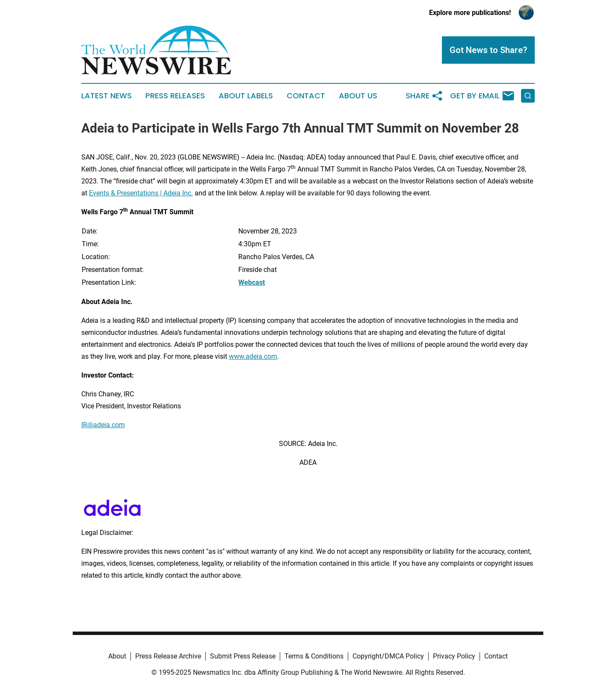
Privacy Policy (454, 656)
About (117, 656)
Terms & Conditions (314, 656)
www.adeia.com (253, 356)
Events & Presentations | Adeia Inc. (141, 193)
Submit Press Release (243, 656)
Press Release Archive (168, 656)
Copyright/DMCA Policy (388, 656)
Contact (306, 96)
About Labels (246, 96)
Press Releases (175, 96)
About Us (358, 96)
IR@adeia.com (103, 425)
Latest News (107, 96)
